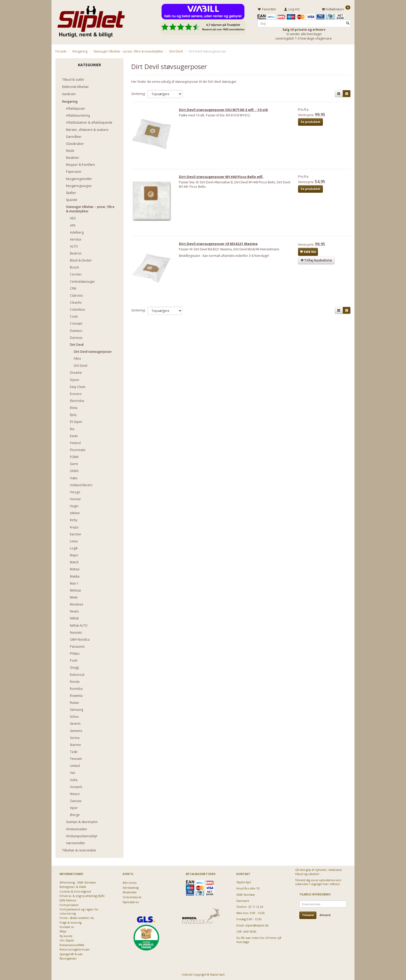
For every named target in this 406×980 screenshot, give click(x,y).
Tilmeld (308, 914)
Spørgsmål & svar (71, 953)
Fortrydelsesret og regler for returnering (79, 910)
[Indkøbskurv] (336, 9)
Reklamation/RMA (72, 944)
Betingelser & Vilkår (73, 886)
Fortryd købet (69, 904)
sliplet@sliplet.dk (257, 925)
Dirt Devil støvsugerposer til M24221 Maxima (220, 246)
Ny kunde (66, 935)
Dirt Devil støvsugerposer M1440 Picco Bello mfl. (223, 178)
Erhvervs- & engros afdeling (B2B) (82, 895)
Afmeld (325, 914)
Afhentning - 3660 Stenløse (78, 881)
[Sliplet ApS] (91, 20)
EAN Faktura (68, 899)
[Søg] (348, 22)
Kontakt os (67, 926)
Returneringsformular (75, 949)
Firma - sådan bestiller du (77, 917)
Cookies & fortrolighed (75, 890)
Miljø (63, 930)
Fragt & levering (71, 921)
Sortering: (138, 93)
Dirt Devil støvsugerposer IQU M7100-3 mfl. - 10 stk (226, 110)
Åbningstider (68, 958)
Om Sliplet (67, 940)
